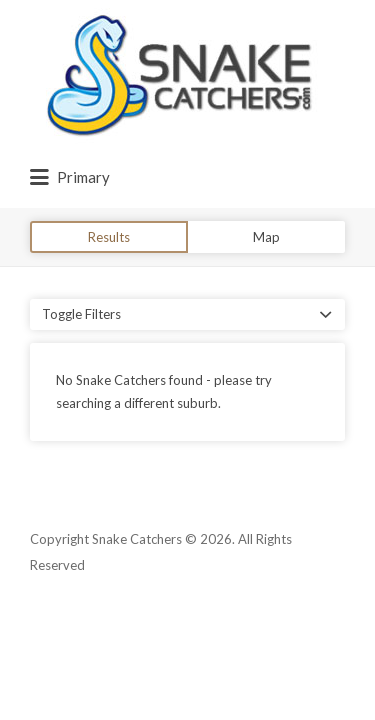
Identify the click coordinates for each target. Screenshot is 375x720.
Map (266, 237)
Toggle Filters (81, 314)
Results (109, 237)
